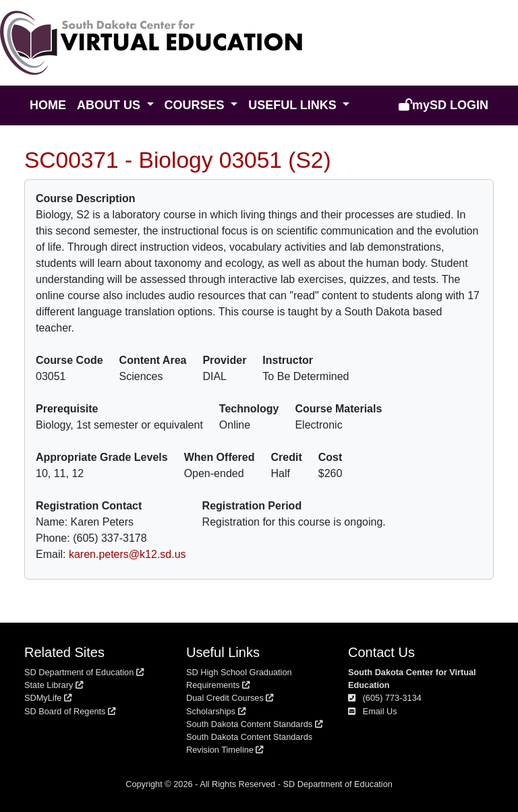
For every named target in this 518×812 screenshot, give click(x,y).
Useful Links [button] (294, 105)
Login (443, 105)
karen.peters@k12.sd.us (127, 554)
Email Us (373, 711)
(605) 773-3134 (385, 698)
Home (48, 105)
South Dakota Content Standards (254, 724)
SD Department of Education (84, 672)
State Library (54, 685)
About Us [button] (110, 105)
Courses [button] (196, 105)
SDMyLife (48, 698)
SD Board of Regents (70, 711)
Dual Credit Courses (230, 698)
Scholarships (216, 711)
